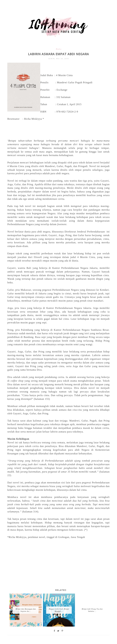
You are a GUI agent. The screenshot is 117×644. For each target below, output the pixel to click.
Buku (59, 49)
